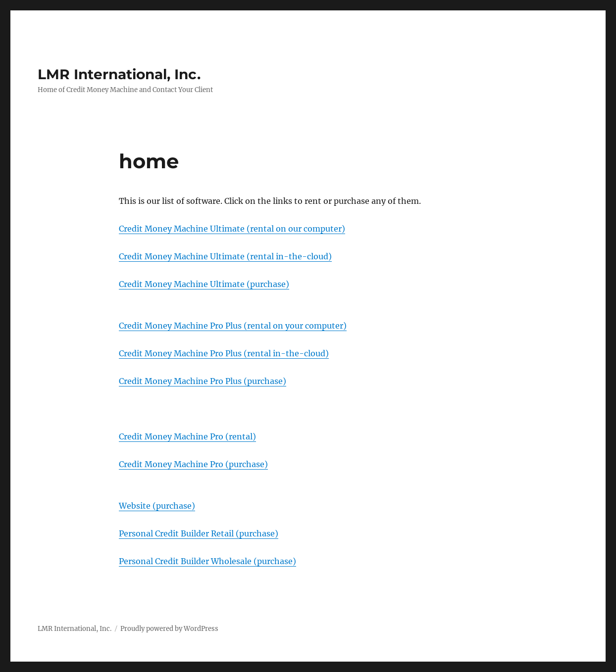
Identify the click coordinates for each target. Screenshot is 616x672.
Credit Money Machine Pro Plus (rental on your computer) (233, 326)
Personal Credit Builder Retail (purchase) (199, 533)
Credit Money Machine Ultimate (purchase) (204, 284)
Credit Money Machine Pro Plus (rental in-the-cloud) (224, 353)
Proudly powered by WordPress (169, 629)
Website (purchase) (157, 506)
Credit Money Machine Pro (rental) (187, 436)
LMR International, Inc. (119, 74)
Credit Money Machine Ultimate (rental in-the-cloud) (225, 256)
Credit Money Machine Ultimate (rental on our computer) (232, 229)
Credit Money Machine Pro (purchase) (193, 464)
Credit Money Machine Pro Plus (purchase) (203, 381)
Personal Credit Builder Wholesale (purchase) (207, 561)
